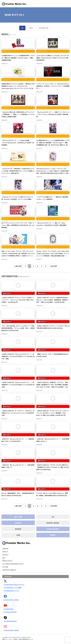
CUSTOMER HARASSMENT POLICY (13, 564)
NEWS (31, 28)
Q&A (4, 558)
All (22, 28)
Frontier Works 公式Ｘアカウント (14, 584)
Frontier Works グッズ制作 (13, 588)
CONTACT (5, 555)
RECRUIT (5, 552)
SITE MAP (5, 567)
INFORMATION (44, 28)
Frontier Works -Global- (11, 600)
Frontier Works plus (10, 612)
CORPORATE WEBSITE (9, 570)
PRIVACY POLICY (7, 561)
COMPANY (5, 549)
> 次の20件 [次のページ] (53, 266)
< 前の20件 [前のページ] (18, 266)
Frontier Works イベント (11, 591)
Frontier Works (9, 609)
